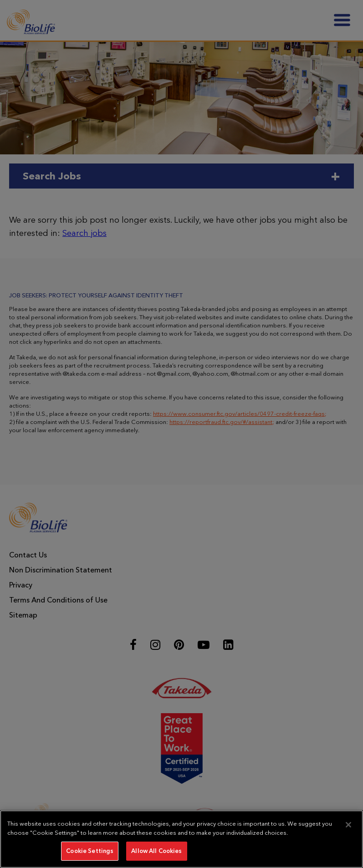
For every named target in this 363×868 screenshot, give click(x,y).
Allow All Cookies (156, 851)
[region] (181, 839)
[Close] (348, 825)
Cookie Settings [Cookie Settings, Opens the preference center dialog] (90, 851)
